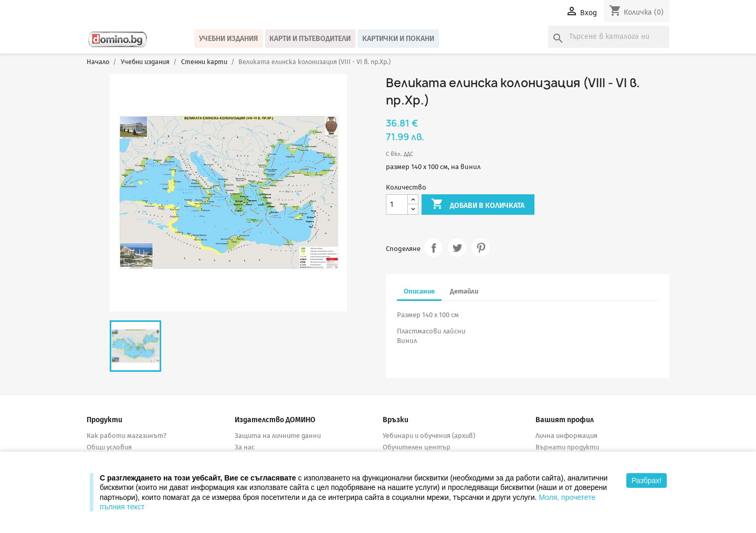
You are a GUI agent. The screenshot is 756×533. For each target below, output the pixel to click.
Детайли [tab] (464, 291)
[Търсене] (609, 37)
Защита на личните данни (278, 436)
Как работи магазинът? (127, 436)
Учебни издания (229, 39)
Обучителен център (417, 447)
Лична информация (566, 436)
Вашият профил (565, 420)
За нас (245, 447)
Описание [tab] (419, 291)
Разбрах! (647, 480)
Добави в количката (478, 205)
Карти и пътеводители (310, 39)
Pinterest (481, 248)
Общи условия (109, 447)
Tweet (457, 248)
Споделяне (433, 248)
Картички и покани (398, 39)
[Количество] (397, 205)
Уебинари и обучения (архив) (429, 436)
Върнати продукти (567, 447)
